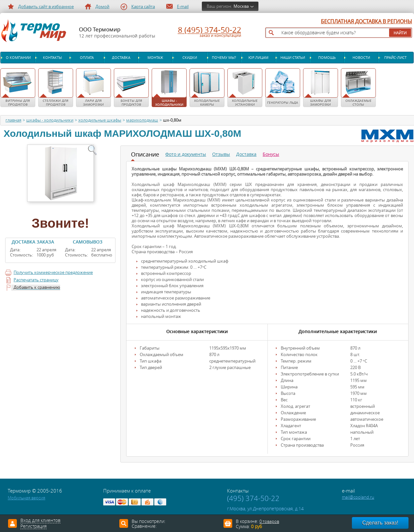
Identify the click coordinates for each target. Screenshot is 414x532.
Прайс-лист (395, 58)
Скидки (190, 58)
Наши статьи (293, 58)
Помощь (327, 58)
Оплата (87, 58)
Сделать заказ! (380, 523)
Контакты (52, 58)
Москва (241, 6)
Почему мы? (224, 58)
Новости (361, 58)
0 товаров (269, 521)
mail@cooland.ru (358, 497)
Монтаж (155, 58)
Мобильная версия (27, 498)
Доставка (121, 58)
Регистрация (33, 527)
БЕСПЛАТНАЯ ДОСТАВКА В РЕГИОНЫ (366, 22)
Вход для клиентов (40, 521)
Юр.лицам (258, 58)
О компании (18, 58)
